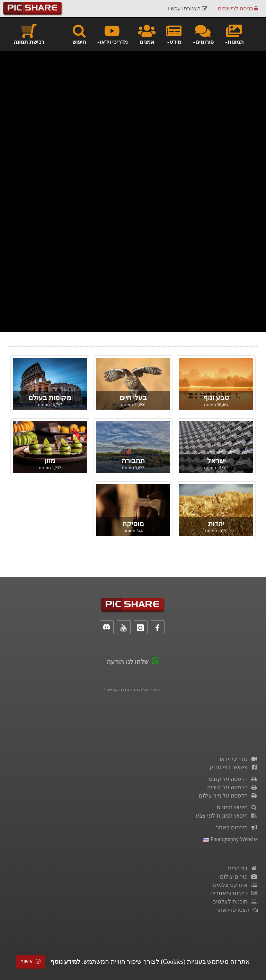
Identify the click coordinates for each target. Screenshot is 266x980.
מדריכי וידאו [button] (112, 34)
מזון (50, 461)
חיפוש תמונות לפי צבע (227, 816)
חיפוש (79, 34)
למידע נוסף (65, 962)
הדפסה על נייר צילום (228, 796)
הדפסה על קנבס (233, 779)
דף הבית (243, 868)
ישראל (216, 461)
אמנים (147, 34)
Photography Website (230, 839)
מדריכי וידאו (239, 759)
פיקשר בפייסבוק (234, 767)
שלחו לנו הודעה (128, 662)
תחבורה (133, 461)
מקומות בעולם (50, 398)
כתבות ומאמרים (234, 893)
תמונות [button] (234, 34)
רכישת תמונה (29, 34)
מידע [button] (174, 34)
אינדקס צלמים (235, 885)
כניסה (238, 8)
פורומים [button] (203, 34)
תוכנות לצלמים (235, 902)
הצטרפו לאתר (237, 910)
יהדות (216, 524)
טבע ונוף (216, 398)
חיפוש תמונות (237, 807)
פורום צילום (239, 877)
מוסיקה (133, 524)
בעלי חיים (133, 398)
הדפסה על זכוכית (232, 787)
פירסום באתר (237, 827)
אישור (31, 961)
